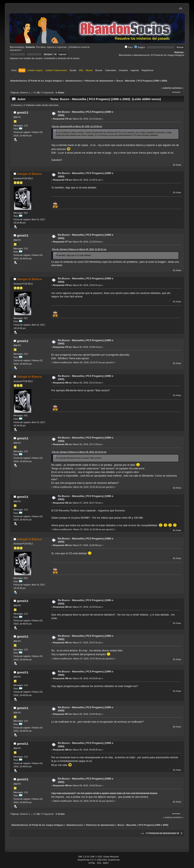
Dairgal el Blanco (29, 174)
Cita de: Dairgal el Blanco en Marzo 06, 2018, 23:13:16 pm (79, 452)
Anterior (24, 93)
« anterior (167, 88)
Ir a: (143, 833)
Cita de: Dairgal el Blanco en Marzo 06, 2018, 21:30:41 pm (79, 249)
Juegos (140, 47)
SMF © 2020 (96, 857)
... (32, 93)
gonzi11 (23, 112)
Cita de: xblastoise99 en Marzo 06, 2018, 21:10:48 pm (77, 126)
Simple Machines (111, 857)
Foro (129, 47)
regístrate (62, 47)
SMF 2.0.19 (83, 857)
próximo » (178, 88)
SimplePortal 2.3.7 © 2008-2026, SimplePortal (99, 860)
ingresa (51, 47)
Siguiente (49, 93)
